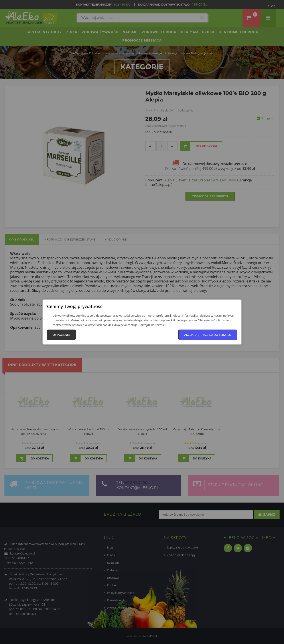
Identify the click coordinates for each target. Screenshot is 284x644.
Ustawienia (61, 335)
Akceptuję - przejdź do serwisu (208, 335)
